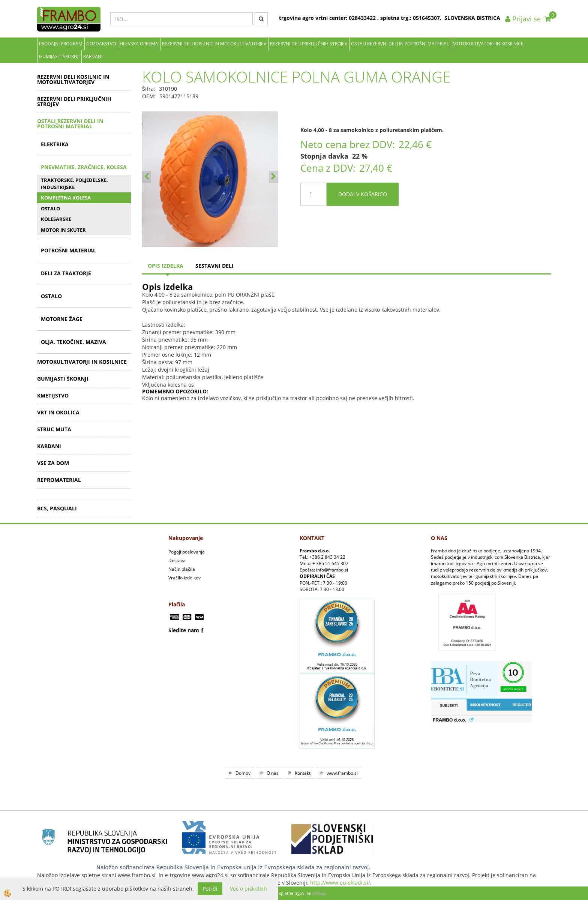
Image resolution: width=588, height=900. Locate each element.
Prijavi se (523, 19)
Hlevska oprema (139, 44)
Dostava (177, 560)
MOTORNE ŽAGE (62, 319)
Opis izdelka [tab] (166, 266)
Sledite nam (184, 630)
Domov (243, 773)
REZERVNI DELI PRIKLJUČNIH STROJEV (309, 44)
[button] (273, 177)
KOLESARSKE (56, 219)
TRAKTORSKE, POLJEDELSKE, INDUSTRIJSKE (74, 184)
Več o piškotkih (248, 889)
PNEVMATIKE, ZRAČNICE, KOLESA (84, 167)
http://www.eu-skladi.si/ (340, 883)
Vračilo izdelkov (184, 578)
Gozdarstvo (101, 44)
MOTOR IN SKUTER (63, 230)
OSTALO (50, 208)
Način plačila (182, 569)
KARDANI (93, 56)
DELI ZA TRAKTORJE (66, 273)
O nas (273, 773)
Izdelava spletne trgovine (286, 893)
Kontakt (303, 773)
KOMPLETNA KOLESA (66, 198)
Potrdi (210, 889)
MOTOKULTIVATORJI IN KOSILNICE (488, 44)
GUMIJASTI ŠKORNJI (59, 56)
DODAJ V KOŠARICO (363, 194)
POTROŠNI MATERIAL (68, 250)
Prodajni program (61, 44)
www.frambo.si (342, 773)
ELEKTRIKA (55, 144)
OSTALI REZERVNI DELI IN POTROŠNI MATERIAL (400, 44)
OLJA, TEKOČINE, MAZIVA (73, 342)
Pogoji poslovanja (187, 552)
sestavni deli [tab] (214, 266)
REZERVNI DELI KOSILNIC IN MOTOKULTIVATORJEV (214, 44)
